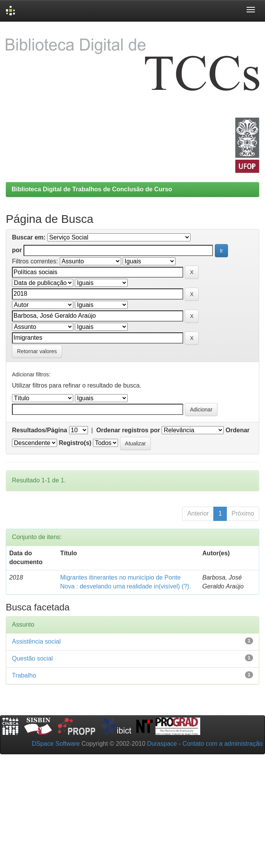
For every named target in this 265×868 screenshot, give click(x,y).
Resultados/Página (40, 430)
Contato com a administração (223, 744)
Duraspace (162, 744)
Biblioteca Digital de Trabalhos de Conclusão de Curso (92, 189)
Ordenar (238, 430)
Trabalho (24, 675)
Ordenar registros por (128, 430)
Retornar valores (37, 351)
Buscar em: (29, 237)
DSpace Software (56, 744)
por (17, 250)
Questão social (32, 658)
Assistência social (36, 641)
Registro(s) (75, 443)
